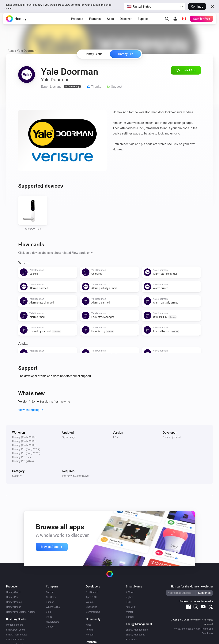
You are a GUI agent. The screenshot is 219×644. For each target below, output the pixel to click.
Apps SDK (91, 597)
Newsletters (53, 622)
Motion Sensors (15, 625)
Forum (89, 630)
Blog (48, 612)
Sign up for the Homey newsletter (192, 587)
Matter (129, 612)
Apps (110, 22)
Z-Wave (130, 592)
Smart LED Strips (15, 640)
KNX (128, 602)
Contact (50, 627)
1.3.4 (116, 437)
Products (77, 22)
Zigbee (130, 597)
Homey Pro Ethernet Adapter (21, 612)
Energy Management (137, 630)
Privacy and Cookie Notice (187, 629)
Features (95, 22)
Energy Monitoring (136, 635)
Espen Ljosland (172, 437)
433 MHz (131, 607)
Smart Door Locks (16, 630)
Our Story (51, 597)
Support (143, 22)
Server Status (93, 612)
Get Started (92, 592)
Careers (50, 592)
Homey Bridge (14, 607)
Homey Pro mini (15, 602)
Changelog (92, 607)
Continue (197, 7)
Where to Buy (53, 607)
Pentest (90, 635)
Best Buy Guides (16, 619)
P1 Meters (131, 640)
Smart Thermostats (17, 635)
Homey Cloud (13, 592)
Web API (91, 602)
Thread (130, 617)
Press (49, 617)
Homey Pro (126, 54)
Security (17, 476)
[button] (155, 6)
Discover (126, 22)
